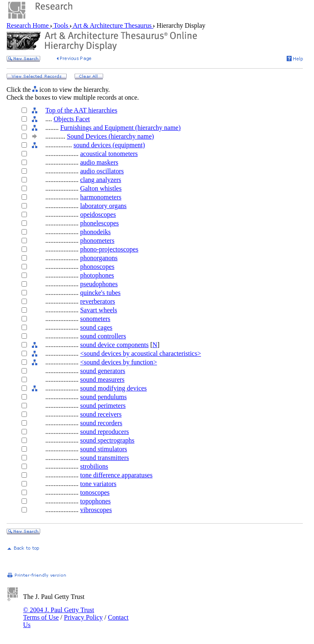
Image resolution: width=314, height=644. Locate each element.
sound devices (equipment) (109, 145)
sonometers (95, 319)
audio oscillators (102, 171)
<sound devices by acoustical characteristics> (140, 353)
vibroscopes (96, 510)
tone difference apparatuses (116, 475)
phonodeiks (95, 232)
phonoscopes (97, 267)
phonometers (97, 241)
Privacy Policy (83, 617)
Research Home (29, 25)
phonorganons (99, 258)
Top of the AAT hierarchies (81, 110)
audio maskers (99, 162)
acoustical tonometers (109, 154)
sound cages (96, 327)
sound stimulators (103, 449)
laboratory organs (103, 206)
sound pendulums (103, 397)
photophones (97, 275)
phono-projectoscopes (109, 249)
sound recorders (101, 423)
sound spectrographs (107, 440)
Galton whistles (101, 188)
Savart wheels (98, 310)
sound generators (103, 371)
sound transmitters (104, 458)
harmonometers (101, 197)
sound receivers (101, 414)
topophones (95, 501)
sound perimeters (103, 406)
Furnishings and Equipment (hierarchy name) (120, 128)
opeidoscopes (98, 214)
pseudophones (99, 284)
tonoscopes (95, 492)
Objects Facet (72, 119)
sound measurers (102, 379)
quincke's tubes (100, 293)
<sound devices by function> (118, 362)
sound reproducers (104, 432)
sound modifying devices (113, 388)
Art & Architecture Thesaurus (112, 25)
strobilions (94, 466)
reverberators (97, 301)
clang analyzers (100, 180)
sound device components (114, 345)
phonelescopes (99, 223)
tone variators (98, 484)
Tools (61, 25)
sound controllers (103, 336)
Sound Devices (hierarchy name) (110, 136)
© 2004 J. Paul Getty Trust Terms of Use (59, 614)
